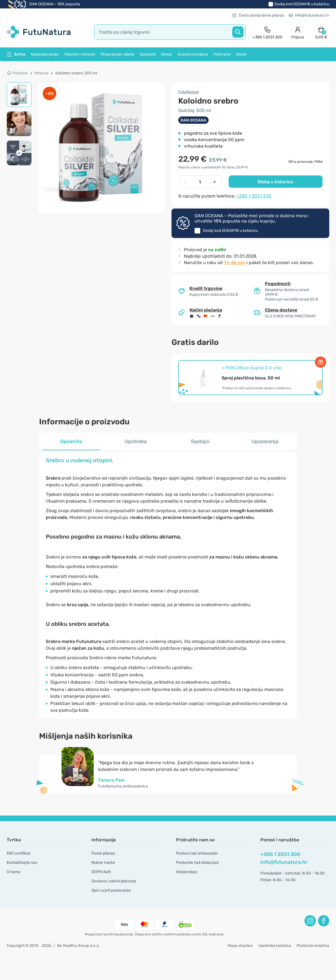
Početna (17, 73)
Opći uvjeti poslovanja (111, 890)
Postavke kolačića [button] (313, 946)
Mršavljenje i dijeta (117, 54)
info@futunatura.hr (309, 15)
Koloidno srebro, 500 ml (76, 73)
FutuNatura (189, 92)
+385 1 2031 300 (254, 196)
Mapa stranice (240, 946)
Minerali (41, 73)
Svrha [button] (16, 54)
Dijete (241, 54)
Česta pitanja (103, 853)
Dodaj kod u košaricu (302, 4)
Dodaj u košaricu (275, 182)
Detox (167, 54)
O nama (13, 872)
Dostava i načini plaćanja (114, 881)
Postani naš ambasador (197, 853)
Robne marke (103, 863)
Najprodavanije (45, 54)
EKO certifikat (19, 853)
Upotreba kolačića (275, 946)
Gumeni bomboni (193, 54)
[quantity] (200, 182)
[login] (298, 32)
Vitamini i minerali (80, 54)
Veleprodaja (187, 872)
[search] (170, 32)
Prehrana (222, 54)
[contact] (267, 32)
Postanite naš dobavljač (198, 863)
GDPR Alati (101, 872)
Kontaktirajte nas (22, 863)
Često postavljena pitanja (258, 15)
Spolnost (148, 54)
